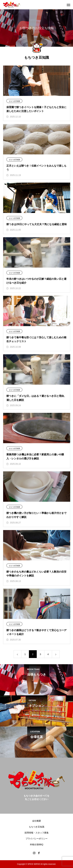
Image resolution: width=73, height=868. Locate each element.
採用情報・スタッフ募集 (37, 833)
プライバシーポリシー (37, 839)
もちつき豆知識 (14, 101)
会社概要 (37, 821)
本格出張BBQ (37, 844)
